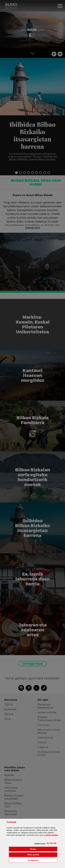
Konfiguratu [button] (43, 860)
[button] (48, 843)
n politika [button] (51, 835)
